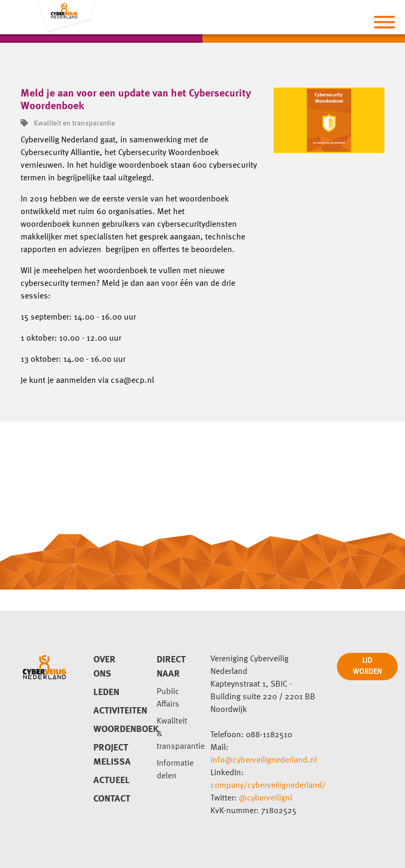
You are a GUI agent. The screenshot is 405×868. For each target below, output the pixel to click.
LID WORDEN (367, 666)
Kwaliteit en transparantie (68, 123)
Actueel (112, 780)
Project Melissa (112, 755)
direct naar (171, 667)
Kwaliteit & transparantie (176, 734)
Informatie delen (175, 770)
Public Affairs (168, 698)
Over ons (104, 667)
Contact (112, 799)
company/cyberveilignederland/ (268, 786)
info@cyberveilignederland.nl (264, 760)
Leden (106, 692)
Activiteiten (112, 711)
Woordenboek (112, 729)
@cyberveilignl (266, 798)
